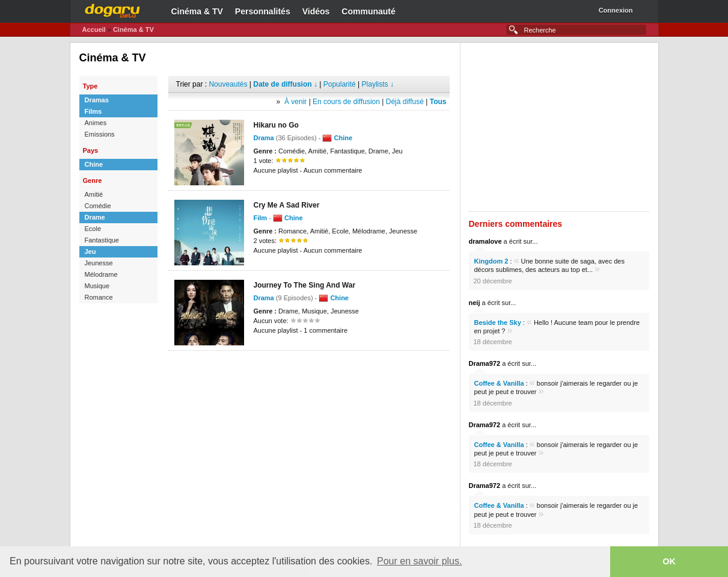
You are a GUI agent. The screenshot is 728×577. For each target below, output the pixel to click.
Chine (94, 164)
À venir (295, 102)
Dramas (97, 100)
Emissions (100, 134)
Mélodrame (101, 274)
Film (261, 218)
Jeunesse (99, 263)
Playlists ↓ (378, 84)
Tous (438, 102)
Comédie (98, 206)
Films (93, 111)
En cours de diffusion (346, 102)
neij (475, 303)
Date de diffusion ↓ (285, 84)
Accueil (94, 29)
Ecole (93, 229)
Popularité (340, 84)
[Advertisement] (309, 369)
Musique (97, 286)
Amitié (94, 194)
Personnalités (263, 11)
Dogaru (112, 9)
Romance (99, 297)
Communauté (368, 11)
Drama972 (485, 363)
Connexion (616, 10)
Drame (95, 217)
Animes (96, 123)
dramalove (485, 241)
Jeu (90, 251)
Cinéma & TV (197, 11)
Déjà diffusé (405, 102)
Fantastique (102, 240)
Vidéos (316, 11)
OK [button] (669, 561)
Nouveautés (228, 84)
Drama (264, 138)
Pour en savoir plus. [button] (419, 561)
